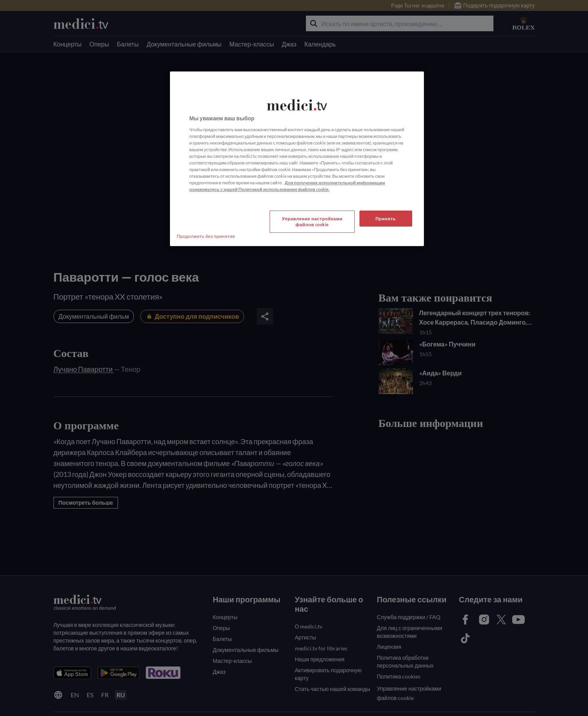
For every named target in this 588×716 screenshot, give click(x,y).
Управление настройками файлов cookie (312, 222)
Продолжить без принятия (206, 236)
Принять (386, 219)
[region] (297, 159)
